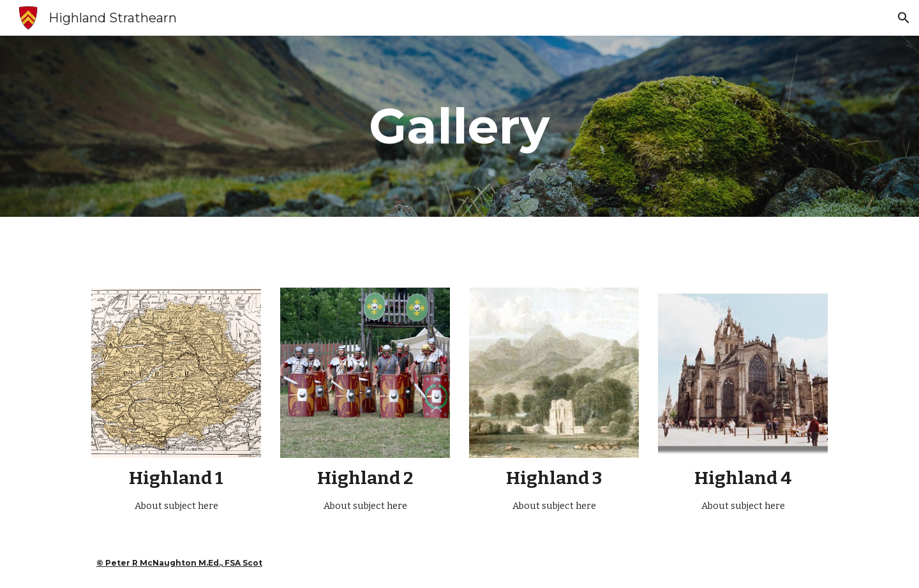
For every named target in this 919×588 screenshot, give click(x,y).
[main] (459, 126)
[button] (904, 18)
